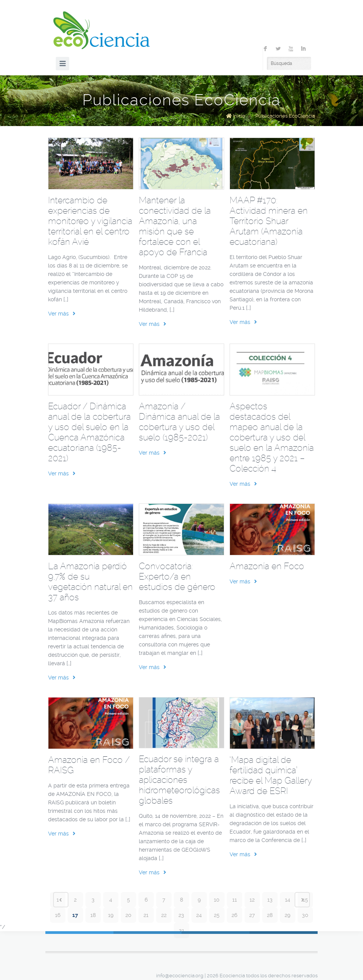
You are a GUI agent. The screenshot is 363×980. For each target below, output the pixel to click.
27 (252, 915)
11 (235, 900)
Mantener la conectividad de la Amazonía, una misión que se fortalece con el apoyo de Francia (175, 226)
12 (252, 900)
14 (288, 900)
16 (58, 915)
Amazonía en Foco (267, 566)
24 (199, 915)
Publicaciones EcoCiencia (285, 116)
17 (75, 915)
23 (181, 915)
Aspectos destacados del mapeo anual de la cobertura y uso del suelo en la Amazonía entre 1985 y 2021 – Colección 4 (272, 437)
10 (217, 900)
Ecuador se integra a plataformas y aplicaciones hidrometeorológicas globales (179, 780)
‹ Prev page (61, 900)
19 (111, 915)
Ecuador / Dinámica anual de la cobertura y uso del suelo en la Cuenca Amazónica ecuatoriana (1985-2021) (89, 432)
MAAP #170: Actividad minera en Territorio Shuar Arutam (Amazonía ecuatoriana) (269, 221)
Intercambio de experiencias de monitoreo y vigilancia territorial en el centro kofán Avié (90, 221)
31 (181, 930)
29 (287, 915)
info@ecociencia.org (180, 976)
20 (128, 915)
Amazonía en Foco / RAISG (89, 765)
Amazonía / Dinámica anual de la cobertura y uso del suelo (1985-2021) (179, 422)
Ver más (62, 314)
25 (217, 915)
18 (93, 915)
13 (270, 900)
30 (305, 915)
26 (234, 915)
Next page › (302, 900)
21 (146, 915)
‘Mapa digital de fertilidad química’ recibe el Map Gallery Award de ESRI (271, 775)
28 (270, 915)
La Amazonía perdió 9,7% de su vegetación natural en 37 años (90, 582)
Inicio (239, 116)
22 (164, 915)
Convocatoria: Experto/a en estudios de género (177, 576)
